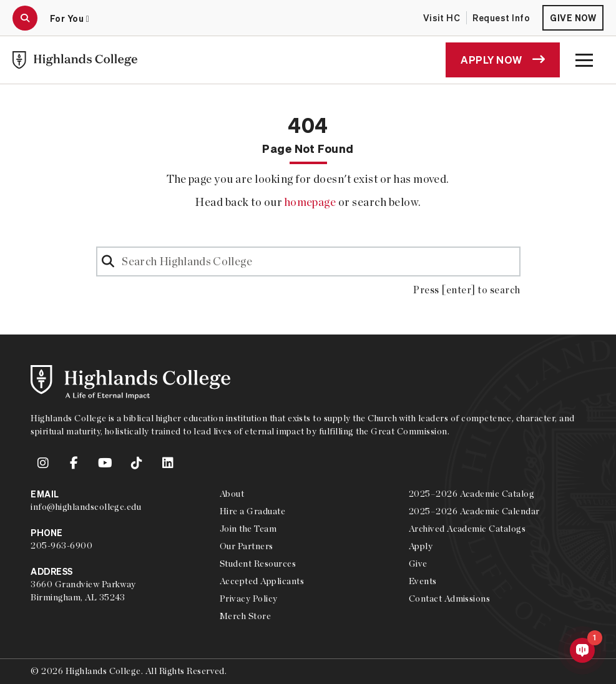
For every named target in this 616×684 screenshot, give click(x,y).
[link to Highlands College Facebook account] (74, 463)
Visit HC (442, 17)
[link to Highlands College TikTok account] (137, 463)
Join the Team (248, 529)
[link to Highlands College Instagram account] (43, 463)
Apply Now (503, 60)
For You (70, 18)
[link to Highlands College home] (75, 60)
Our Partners (247, 546)
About (232, 494)
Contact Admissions (450, 598)
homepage (310, 202)
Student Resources (258, 564)
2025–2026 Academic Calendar (474, 511)
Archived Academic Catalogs (467, 529)
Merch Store (245, 616)
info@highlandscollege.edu (86, 507)
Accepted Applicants (262, 581)
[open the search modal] (25, 18)
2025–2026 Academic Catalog (472, 494)
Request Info (501, 17)
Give (418, 564)
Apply (421, 546)
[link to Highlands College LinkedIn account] (168, 463)
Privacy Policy (249, 598)
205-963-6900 (61, 545)
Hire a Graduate (252, 511)
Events (423, 581)
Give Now (573, 17)
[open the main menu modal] (584, 60)
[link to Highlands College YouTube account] (105, 463)
